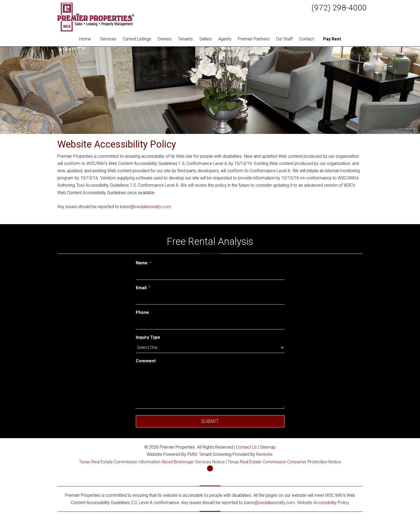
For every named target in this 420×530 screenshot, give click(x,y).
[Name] (210, 274)
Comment (146, 361)
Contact (306, 39)
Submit (210, 421)
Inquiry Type (148, 337)
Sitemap (268, 447)
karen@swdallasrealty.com (145, 207)
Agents (225, 39)
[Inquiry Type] (210, 348)
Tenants (185, 39)
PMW (192, 454)
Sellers (206, 39)
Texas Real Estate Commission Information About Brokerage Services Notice (152, 462)
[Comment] (210, 387)
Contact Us (246, 447)
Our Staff (284, 39)
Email (141, 288)
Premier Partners (254, 39)
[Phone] (210, 323)
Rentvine (264, 454)
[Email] (210, 299)
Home (85, 39)
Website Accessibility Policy (323, 503)
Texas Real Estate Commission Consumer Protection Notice (284, 462)
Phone (142, 312)
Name (142, 263)
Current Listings (137, 39)
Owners (165, 39)
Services (108, 39)
